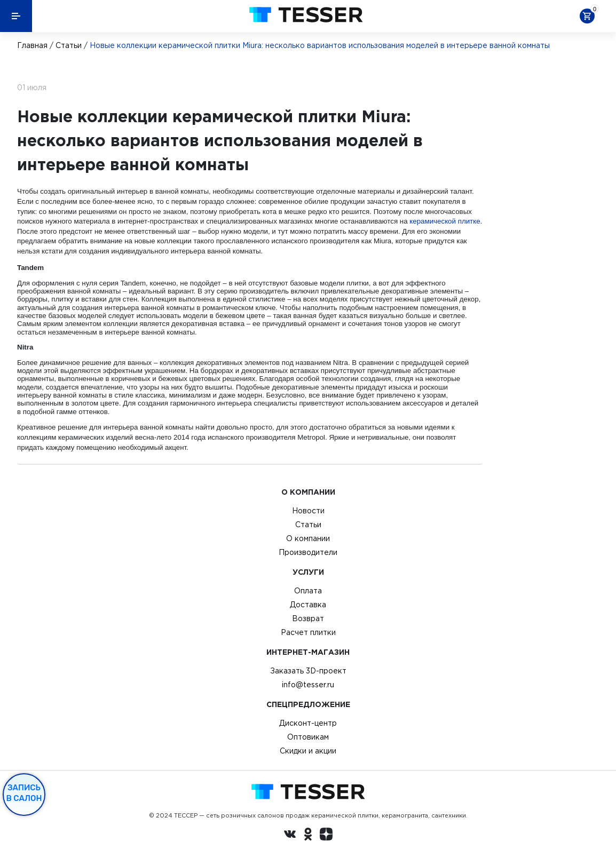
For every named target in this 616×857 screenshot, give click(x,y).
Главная (32, 45)
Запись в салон (24, 793)
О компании (308, 538)
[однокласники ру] (308, 836)
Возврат (308, 618)
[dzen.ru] (326, 836)
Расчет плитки (308, 632)
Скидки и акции (308, 751)
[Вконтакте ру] (290, 836)
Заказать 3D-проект (308, 671)
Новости (308, 511)
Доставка (308, 605)
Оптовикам (308, 737)
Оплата (308, 591)
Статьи (69, 45)
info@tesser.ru (308, 685)
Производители (308, 552)
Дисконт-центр (308, 723)
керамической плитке (445, 221)
